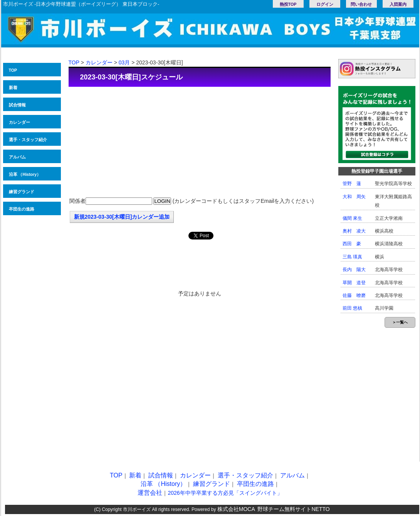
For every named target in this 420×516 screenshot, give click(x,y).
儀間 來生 (352, 218)
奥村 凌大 (354, 231)
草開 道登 (354, 283)
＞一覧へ (400, 322)
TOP (13, 70)
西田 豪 (352, 244)
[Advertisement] (200, 143)
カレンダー (19, 122)
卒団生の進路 (22, 209)
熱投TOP (288, 4)
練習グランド (22, 192)
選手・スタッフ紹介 (28, 140)
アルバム (17, 157)
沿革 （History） (25, 174)
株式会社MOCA (236, 509)
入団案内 (398, 4)
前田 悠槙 (352, 308)
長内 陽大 (354, 270)
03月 (124, 62)
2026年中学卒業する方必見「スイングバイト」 (225, 493)
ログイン (325, 4)
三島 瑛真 (352, 257)
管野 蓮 (352, 184)
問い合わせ (361, 4)
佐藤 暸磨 (354, 295)
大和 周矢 (354, 197)
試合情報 (17, 105)
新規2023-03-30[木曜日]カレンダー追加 (122, 217)
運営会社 (150, 493)
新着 (13, 88)
